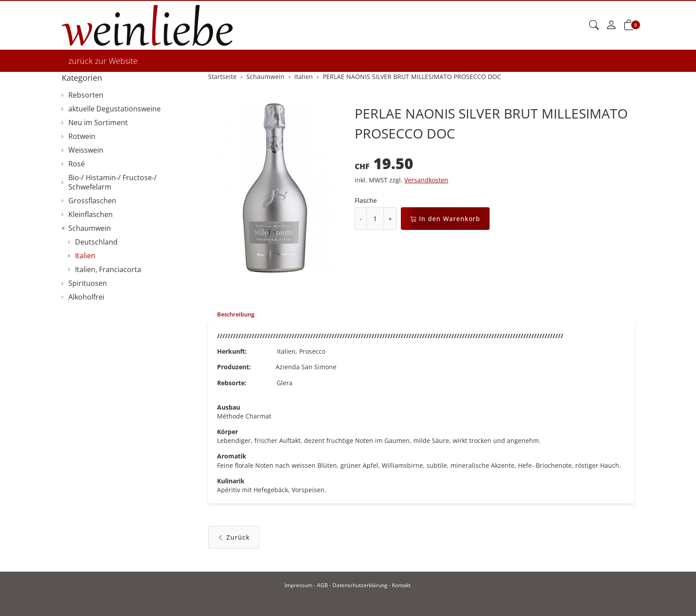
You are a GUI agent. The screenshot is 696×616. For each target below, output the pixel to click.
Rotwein (82, 136)
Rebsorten (86, 95)
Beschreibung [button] (238, 314)
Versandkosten (426, 180)
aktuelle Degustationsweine (115, 109)
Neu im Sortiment (98, 122)
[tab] (233, 315)
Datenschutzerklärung (360, 585)
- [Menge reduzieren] (361, 219)
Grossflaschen (92, 201)
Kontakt (401, 585)
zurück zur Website (103, 61)
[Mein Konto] (611, 25)
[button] (594, 25)
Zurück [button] (234, 543)
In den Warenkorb (445, 219)
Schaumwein (90, 228)
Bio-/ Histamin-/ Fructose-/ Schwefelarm (113, 182)
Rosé (77, 164)
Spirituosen (88, 283)
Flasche (366, 200)
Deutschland (96, 242)
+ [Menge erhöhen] (390, 219)
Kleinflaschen (91, 214)
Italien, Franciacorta (108, 269)
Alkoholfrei (86, 297)
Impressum (299, 585)
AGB (322, 585)
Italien (85, 256)
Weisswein (86, 150)
